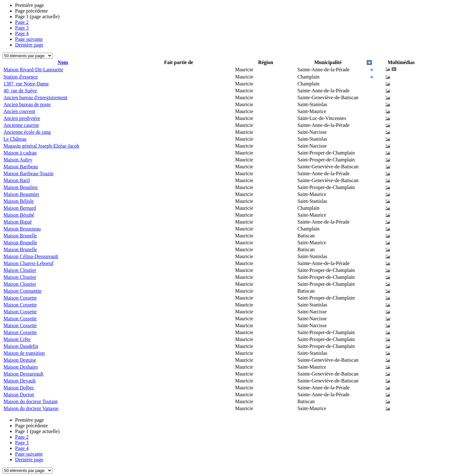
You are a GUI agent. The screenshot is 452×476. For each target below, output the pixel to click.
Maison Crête (17, 339)
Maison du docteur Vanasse (31, 408)
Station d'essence (21, 77)
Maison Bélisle (19, 201)
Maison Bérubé (19, 215)
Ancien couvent (19, 111)
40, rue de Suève (20, 91)
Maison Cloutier (20, 270)
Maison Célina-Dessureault (31, 256)
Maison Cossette (20, 298)
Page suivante (29, 39)
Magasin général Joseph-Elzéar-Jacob (41, 146)
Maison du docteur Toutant (30, 401)
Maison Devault (20, 381)
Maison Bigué (18, 222)
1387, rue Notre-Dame (26, 84)
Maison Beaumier (21, 194)
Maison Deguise (20, 360)
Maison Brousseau (22, 229)
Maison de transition (24, 353)
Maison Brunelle (20, 236)
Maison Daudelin (21, 346)
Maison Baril (17, 180)
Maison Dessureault (24, 374)
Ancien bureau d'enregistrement (35, 97)
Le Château (15, 139)
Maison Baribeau (21, 167)
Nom (63, 62)
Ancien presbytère (22, 118)
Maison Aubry (18, 160)
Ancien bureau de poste (27, 104)
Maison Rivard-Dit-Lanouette (33, 70)
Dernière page (29, 45)
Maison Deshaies (21, 367)
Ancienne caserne (21, 125)
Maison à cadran (20, 153)
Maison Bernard (20, 208)
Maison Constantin (22, 291)
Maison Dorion (19, 395)
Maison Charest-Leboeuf (29, 263)
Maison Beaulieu (21, 187)
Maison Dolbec (19, 388)
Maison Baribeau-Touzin (28, 173)
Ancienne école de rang (27, 132)
